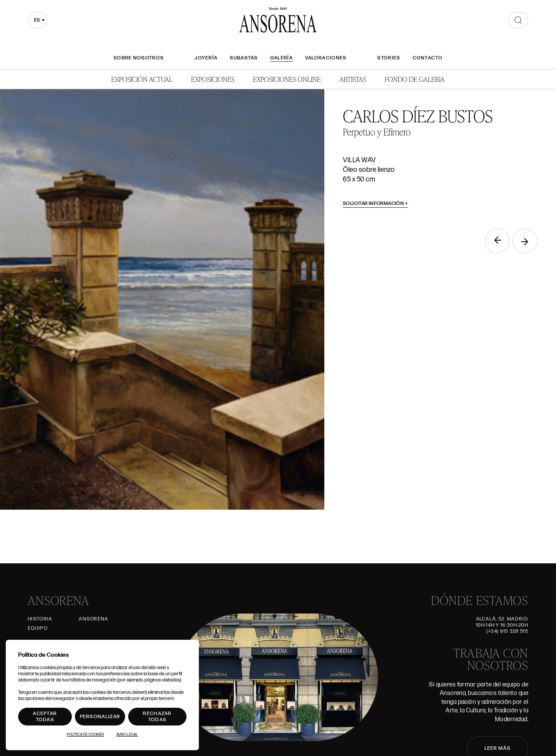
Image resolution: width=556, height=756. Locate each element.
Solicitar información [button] (375, 203)
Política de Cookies (85, 735)
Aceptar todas (45, 717)
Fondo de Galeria (415, 79)
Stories (389, 58)
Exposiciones (213, 79)
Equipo (38, 628)
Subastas (244, 58)
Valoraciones (326, 58)
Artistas (353, 79)
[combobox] (38, 20)
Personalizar (100, 717)
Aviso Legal (127, 735)
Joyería (206, 58)
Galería (281, 58)
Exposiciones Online (287, 79)
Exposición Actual (142, 79)
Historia (40, 619)
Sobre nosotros (139, 58)
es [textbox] (37, 20)
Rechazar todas (157, 717)
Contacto (428, 58)
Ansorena (93, 619)
